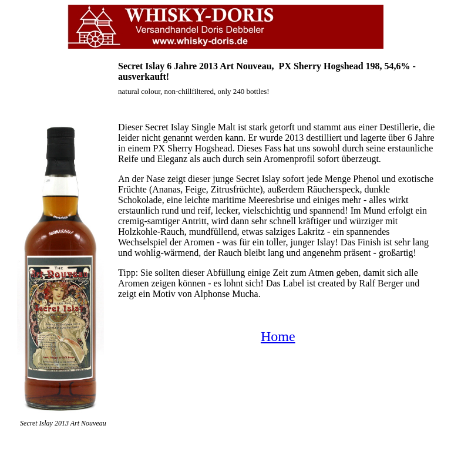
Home (278, 336)
